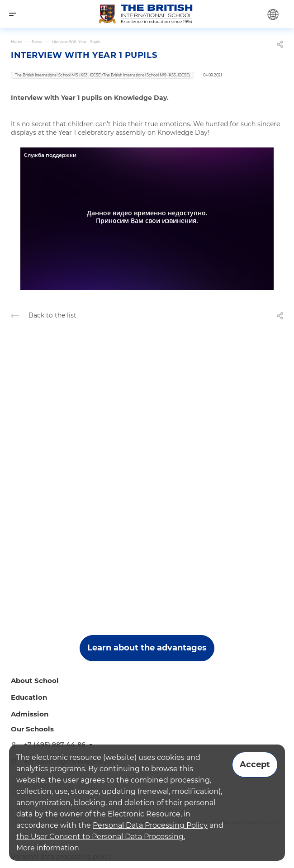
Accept (255, 764)
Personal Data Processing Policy (150, 825)
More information (48, 848)
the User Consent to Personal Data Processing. (101, 837)
